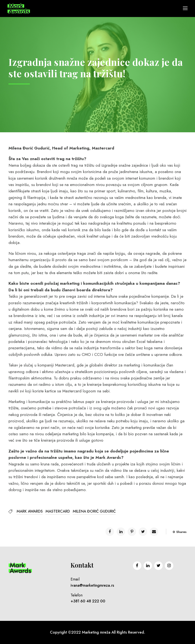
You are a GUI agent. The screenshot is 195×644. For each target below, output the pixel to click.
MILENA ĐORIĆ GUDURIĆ (94, 511)
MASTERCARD (58, 511)
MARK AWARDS (30, 511)
